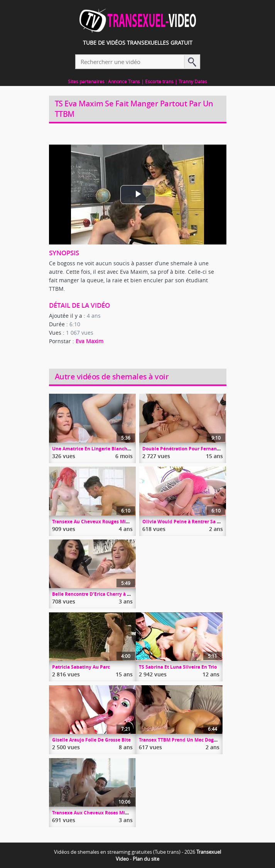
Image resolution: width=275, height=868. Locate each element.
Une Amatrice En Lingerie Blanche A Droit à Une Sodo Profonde (124, 449)
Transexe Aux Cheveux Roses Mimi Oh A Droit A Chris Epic (118, 813)
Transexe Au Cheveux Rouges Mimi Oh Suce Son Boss (113, 522)
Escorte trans (159, 81)
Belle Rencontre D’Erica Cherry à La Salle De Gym (108, 594)
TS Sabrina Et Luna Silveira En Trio (178, 667)
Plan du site (146, 859)
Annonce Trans (124, 81)
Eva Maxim (89, 341)
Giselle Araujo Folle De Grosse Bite (91, 740)
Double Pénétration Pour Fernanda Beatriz (191, 449)
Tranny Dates (193, 81)
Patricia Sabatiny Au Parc (81, 667)
